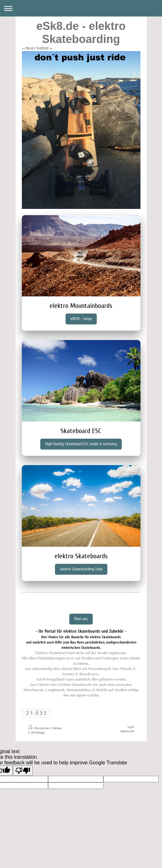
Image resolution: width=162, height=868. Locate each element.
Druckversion (39, 728)
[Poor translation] (23, 771)
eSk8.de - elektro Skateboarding (81, 33)
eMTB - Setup (81, 319)
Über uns (81, 619)
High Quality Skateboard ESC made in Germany (81, 444)
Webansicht (127, 731)
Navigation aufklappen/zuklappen (81, 8)
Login (131, 727)
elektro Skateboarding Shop (81, 569)
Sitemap (57, 728)
